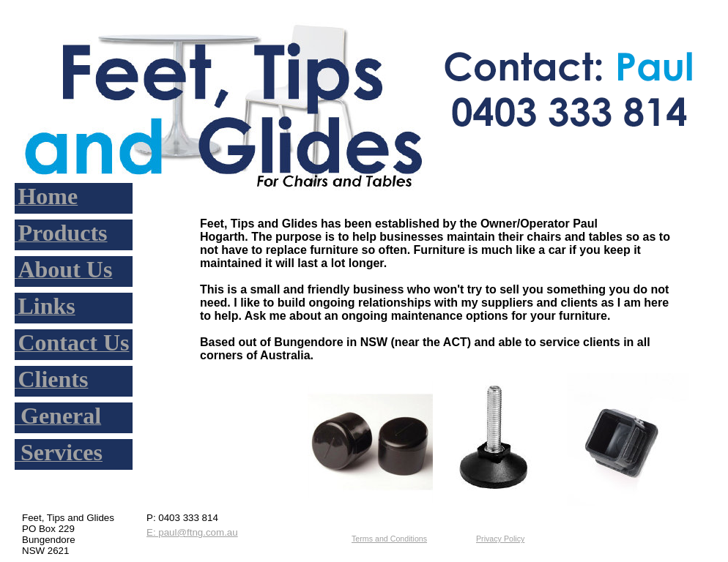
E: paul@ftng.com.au (192, 532)
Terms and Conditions (389, 539)
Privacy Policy (500, 539)
